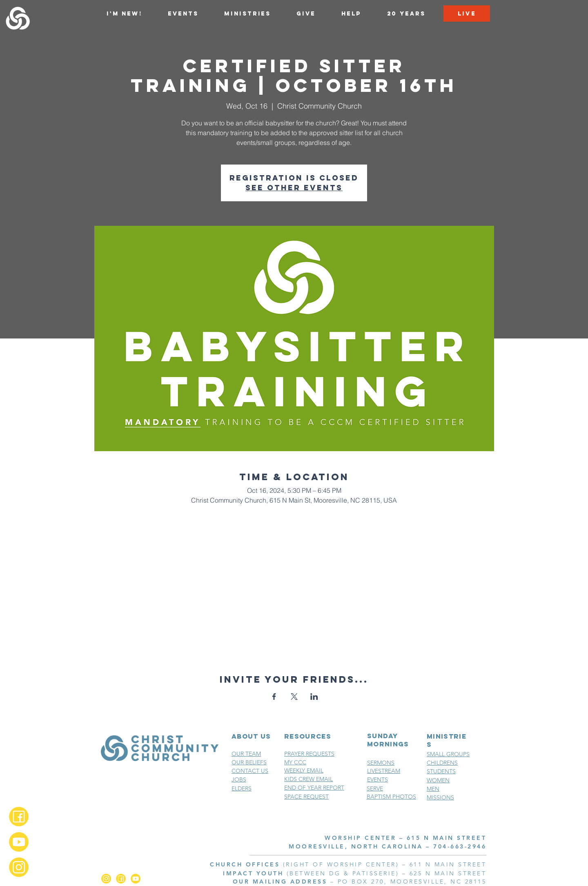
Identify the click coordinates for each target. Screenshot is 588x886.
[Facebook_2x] (19, 817)
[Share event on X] (294, 697)
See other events (294, 188)
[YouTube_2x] (19, 842)
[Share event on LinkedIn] (314, 697)
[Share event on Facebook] (274, 697)
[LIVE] (467, 13)
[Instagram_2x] (19, 867)
